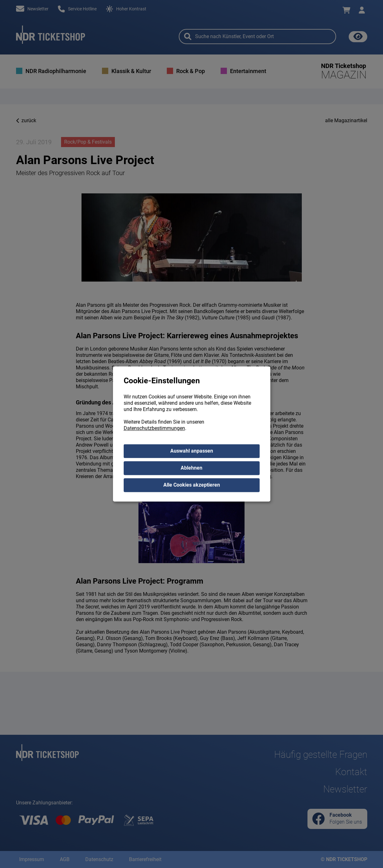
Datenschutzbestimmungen (154, 428)
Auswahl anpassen (192, 451)
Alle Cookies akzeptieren (192, 485)
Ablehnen (191, 468)
